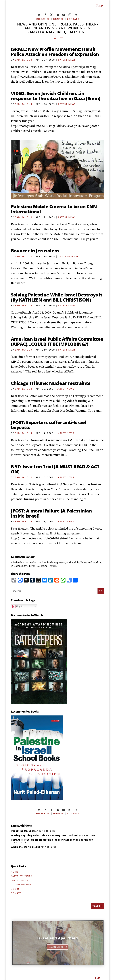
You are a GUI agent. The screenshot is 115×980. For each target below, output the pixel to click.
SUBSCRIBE (43, 19)
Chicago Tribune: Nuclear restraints (51, 383)
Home (15, 872)
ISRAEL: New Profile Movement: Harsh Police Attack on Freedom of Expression (55, 52)
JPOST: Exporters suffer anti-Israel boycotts (49, 425)
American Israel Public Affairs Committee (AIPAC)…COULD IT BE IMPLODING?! (57, 341)
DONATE (58, 19)
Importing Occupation (25, 831)
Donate (16, 893)
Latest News (67, 60)
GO (101, 591)
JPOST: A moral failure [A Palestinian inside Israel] (51, 513)
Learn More (57, 947)
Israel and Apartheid (58, 938)
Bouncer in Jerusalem (35, 251)
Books (15, 889)
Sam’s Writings (22, 876)
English (18, 607)
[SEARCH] (98, 906)
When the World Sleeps (26, 847)
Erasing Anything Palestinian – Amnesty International (45, 835)
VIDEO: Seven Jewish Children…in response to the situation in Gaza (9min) (56, 96)
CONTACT (73, 19)
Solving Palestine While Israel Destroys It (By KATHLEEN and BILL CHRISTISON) (57, 297)
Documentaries (22, 885)
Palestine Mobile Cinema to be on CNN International (54, 209)
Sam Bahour (24, 60)
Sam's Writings (69, 256)
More (54, 566)
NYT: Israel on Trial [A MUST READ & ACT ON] (55, 469)
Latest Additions (21, 826)
